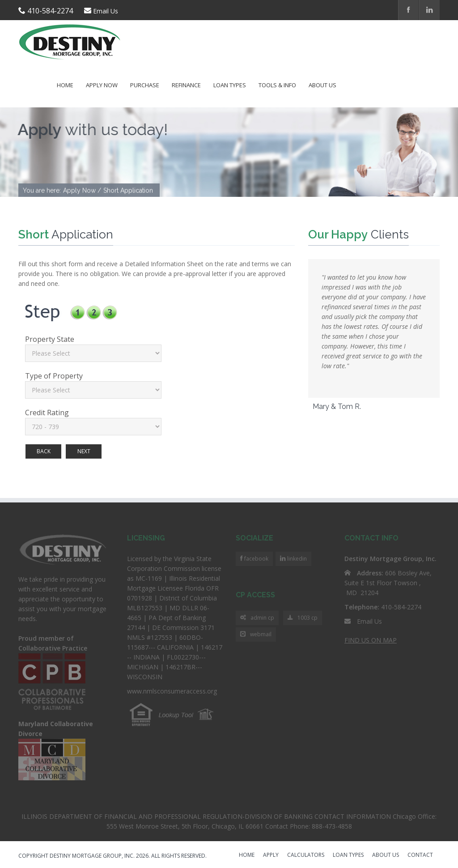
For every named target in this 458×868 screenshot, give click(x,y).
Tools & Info (277, 85)
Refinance (186, 85)
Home (65, 85)
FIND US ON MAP (371, 640)
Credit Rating (47, 413)
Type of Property (54, 376)
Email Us (106, 11)
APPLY (271, 855)
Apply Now (102, 85)
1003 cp (303, 618)
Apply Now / (82, 191)
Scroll (404, 837)
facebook (256, 559)
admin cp (257, 618)
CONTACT (420, 855)
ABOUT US (386, 855)
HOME (247, 855)
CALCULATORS (306, 855)
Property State (50, 339)
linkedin (296, 559)
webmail (256, 635)
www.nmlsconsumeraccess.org (172, 691)
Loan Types (230, 85)
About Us (322, 85)
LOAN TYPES (348, 855)
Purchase (145, 85)
